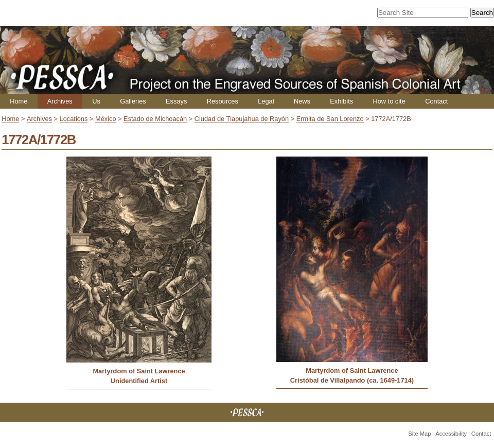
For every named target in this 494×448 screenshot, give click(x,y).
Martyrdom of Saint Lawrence (139, 371)
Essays (176, 101)
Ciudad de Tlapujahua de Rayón (242, 119)
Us (96, 101)
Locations (74, 119)
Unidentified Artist (139, 381)
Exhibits (341, 101)
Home (19, 101)
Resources (223, 101)
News (302, 101)
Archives (60, 101)
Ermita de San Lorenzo (330, 119)
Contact (436, 101)
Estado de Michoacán (155, 119)
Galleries (133, 101)
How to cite (389, 101)
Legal (266, 101)
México (106, 119)
